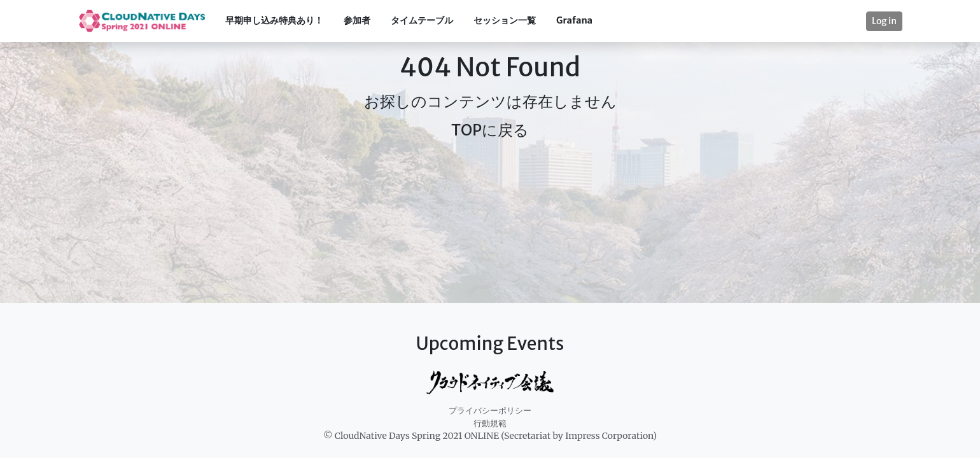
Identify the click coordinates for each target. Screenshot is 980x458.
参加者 (357, 20)
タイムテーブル (422, 20)
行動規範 (490, 423)
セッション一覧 (505, 20)
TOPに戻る (490, 130)
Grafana (574, 20)
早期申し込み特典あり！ (274, 20)
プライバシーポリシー (490, 411)
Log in (884, 21)
